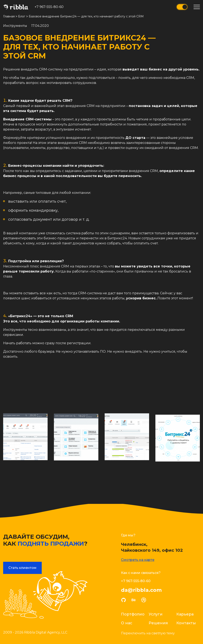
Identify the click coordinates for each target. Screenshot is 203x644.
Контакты (186, 623)
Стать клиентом (22, 568)
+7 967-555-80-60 (49, 7)
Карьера (185, 614)
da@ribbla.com (141, 590)
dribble (144, 600)
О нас (127, 623)
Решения (158, 623)
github (124, 600)
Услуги (156, 614)
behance (134, 600)
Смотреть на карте (138, 560)
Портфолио (133, 614)
